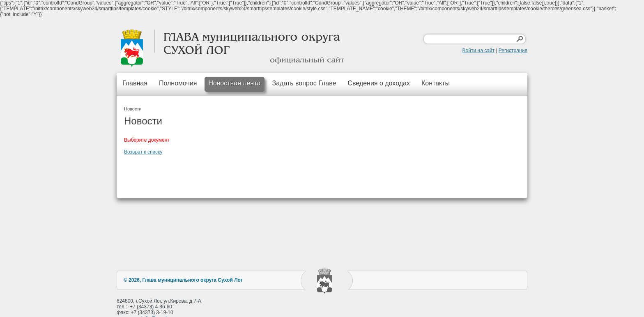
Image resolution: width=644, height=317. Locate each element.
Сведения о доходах (379, 83)
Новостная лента (235, 83)
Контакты (436, 83)
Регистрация (513, 51)
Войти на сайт (478, 51)
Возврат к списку (143, 152)
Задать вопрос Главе (304, 83)
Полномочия (178, 83)
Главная (135, 83)
